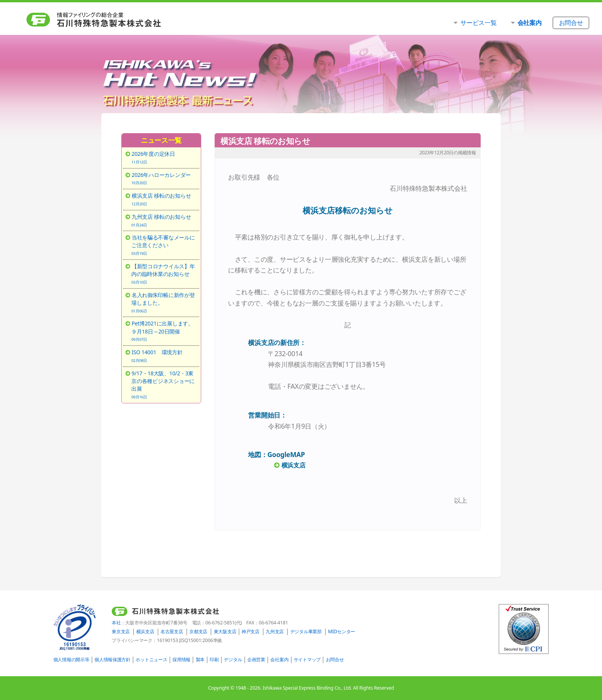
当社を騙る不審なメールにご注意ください (164, 245)
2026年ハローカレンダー (164, 178)
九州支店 (275, 631)
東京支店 (121, 631)
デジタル (233, 660)
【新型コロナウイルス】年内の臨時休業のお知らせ (164, 274)
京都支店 (198, 631)
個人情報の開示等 (71, 660)
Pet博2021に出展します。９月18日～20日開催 (164, 331)
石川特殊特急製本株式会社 (110, 20)
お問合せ (335, 660)
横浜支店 (145, 631)
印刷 (214, 660)
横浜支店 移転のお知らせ (164, 199)
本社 (116, 623)
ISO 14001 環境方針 (164, 356)
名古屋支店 (172, 631)
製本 (200, 660)
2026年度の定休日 (164, 157)
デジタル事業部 (306, 631)
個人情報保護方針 (112, 660)
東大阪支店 (225, 631)
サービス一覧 (478, 22)
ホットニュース (151, 660)
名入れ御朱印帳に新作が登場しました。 (164, 302)
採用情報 (181, 660)
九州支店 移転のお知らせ (164, 220)
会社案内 (279, 660)
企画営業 (256, 660)
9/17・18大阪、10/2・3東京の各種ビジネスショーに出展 (164, 385)
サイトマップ (307, 660)
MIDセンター (342, 631)
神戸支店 (251, 631)
